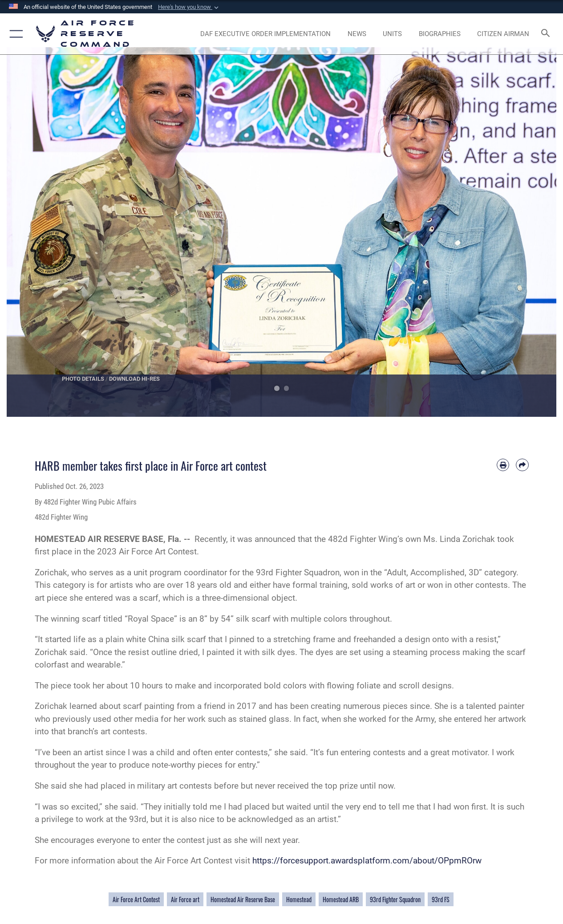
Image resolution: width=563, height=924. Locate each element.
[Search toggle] (547, 34)
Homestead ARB (341, 899)
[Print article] (503, 465)
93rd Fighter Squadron (395, 899)
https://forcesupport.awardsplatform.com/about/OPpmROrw (367, 861)
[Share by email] (522, 465)
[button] (189, 7)
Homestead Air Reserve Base (243, 899)
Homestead (299, 899)
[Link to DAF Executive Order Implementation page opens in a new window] (265, 34)
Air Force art (185, 899)
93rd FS (441, 899)
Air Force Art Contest (136, 899)
